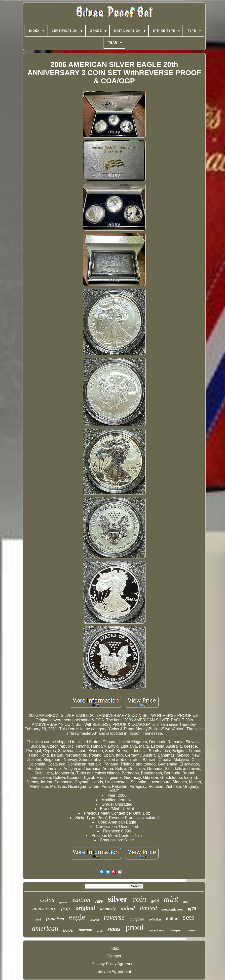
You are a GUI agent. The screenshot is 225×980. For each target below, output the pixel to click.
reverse (114, 917)
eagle (77, 917)
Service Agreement (114, 971)
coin (139, 899)
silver (118, 899)
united (128, 908)
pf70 (192, 909)
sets (188, 917)
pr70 (100, 931)
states (114, 929)
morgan (86, 930)
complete (137, 919)
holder (68, 930)
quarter (63, 902)
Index (114, 948)
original (85, 908)
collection (155, 919)
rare (99, 901)
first (38, 919)
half (186, 902)
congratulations (172, 909)
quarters (157, 931)
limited (148, 908)
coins (47, 900)
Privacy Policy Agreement (114, 964)
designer (176, 930)
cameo (192, 930)
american (45, 928)
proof (135, 927)
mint (171, 899)
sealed (95, 920)
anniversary (44, 909)
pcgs (66, 908)
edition (81, 900)
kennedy (108, 909)
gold (155, 901)
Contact (114, 956)
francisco (55, 919)
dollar (172, 919)
